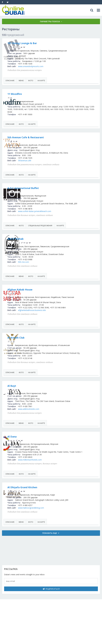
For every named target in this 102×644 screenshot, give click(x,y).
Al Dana (38, 444)
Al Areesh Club (41, 343)
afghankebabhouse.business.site (57, 315)
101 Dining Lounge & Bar (48, 43)
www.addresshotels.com (54, 417)
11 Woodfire (40, 94)
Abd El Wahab (41, 241)
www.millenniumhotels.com (55, 470)
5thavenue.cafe (50, 161)
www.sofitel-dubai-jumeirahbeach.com (60, 214)
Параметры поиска (50, 21)
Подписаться (51, 599)
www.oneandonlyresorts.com (56, 66)
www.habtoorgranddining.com (57, 518)
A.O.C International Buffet (49, 188)
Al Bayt (37, 394)
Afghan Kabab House (45, 292)
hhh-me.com (49, 265)
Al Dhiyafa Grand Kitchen (48, 498)
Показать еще (50, 543)
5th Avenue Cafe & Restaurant (51, 137)
